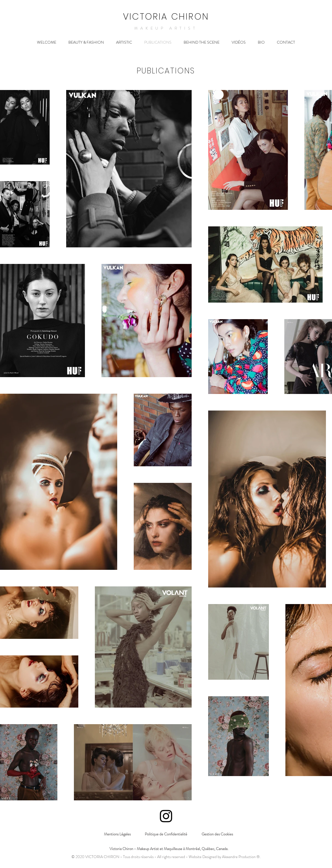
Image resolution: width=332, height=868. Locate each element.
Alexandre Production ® (241, 857)
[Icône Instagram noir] (166, 816)
